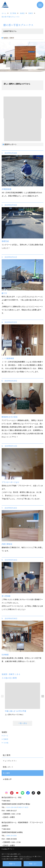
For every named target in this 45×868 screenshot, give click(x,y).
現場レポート (8, 767)
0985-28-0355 (11, 836)
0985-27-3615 (23, 807)
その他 (6, 743)
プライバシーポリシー (25, 856)
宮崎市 (6, 739)
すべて (6, 736)
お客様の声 (7, 779)
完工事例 (6, 773)
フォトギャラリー (10, 761)
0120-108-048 (11, 807)
